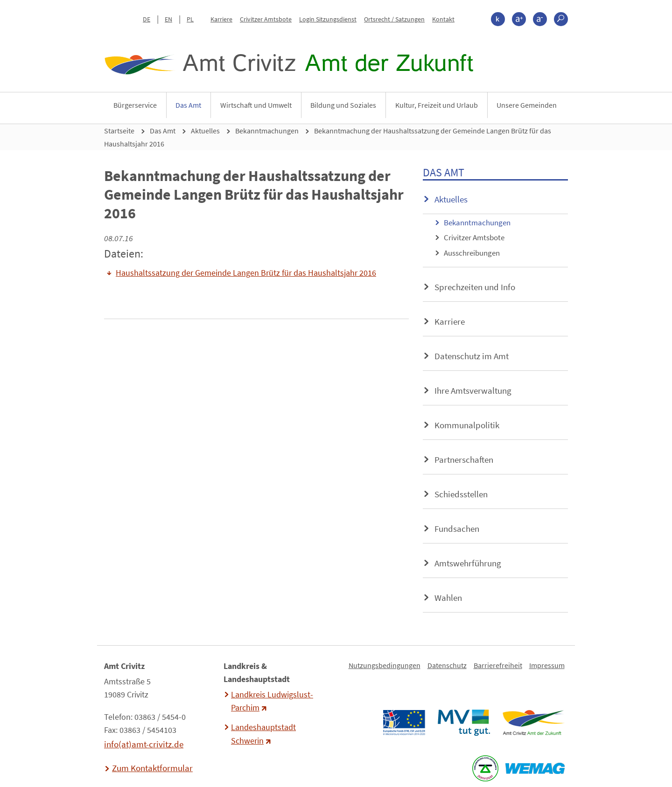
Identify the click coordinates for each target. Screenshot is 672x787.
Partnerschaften (464, 460)
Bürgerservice (135, 105)
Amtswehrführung (468, 563)
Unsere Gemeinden (527, 105)
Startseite (119, 131)
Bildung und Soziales (343, 105)
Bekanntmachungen (267, 131)
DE (147, 19)
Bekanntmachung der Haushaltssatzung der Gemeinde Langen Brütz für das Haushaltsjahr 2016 (328, 137)
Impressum (547, 665)
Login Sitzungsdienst (328, 19)
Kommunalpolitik (467, 425)
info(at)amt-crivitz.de (144, 744)
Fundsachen (457, 529)
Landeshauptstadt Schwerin (263, 734)
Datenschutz (447, 665)
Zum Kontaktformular (152, 768)
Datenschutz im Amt (472, 356)
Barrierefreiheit (498, 665)
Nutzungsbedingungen (385, 665)
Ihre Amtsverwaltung (473, 390)
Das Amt (188, 105)
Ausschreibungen (472, 253)
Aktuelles (205, 131)
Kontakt (443, 19)
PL (190, 19)
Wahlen (448, 598)
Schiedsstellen (461, 494)
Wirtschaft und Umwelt (256, 105)
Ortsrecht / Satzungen (394, 19)
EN (168, 19)
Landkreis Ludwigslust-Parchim (272, 701)
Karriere (221, 19)
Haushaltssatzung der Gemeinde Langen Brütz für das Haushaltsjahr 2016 (246, 273)
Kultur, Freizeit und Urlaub (437, 105)
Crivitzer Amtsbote (266, 19)
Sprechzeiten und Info (475, 287)
